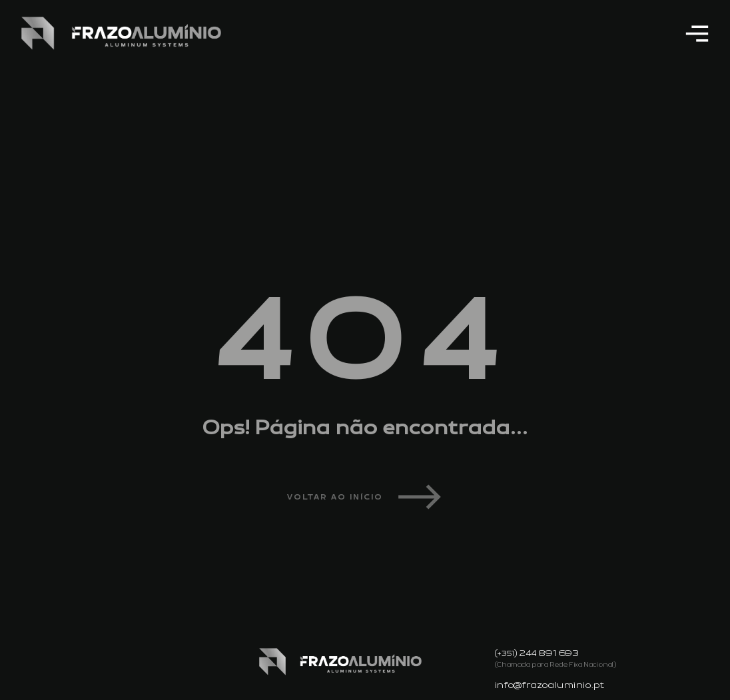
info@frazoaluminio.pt (550, 685)
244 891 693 (549, 653)
